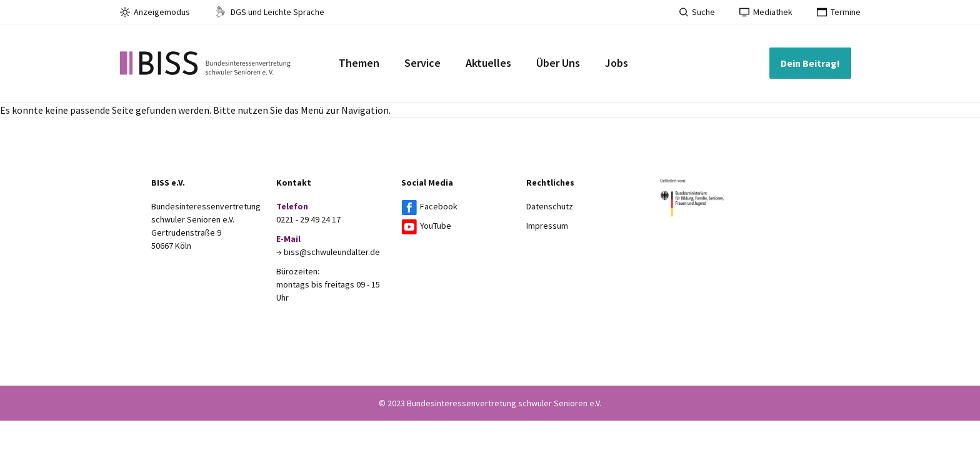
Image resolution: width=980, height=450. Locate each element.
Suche (697, 12)
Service (422, 63)
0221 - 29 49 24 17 (308, 219)
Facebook (439, 206)
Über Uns (558, 63)
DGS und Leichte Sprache (269, 12)
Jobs (617, 63)
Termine (839, 12)
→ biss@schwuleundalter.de (328, 252)
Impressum (547, 226)
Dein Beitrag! (810, 63)
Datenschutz (550, 206)
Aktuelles (488, 63)
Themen (359, 63)
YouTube (436, 226)
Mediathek (766, 12)
